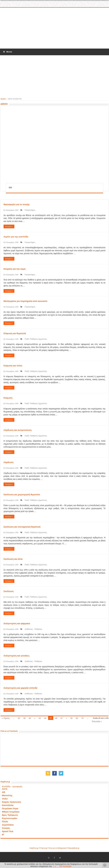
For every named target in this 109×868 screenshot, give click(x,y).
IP (3, 835)
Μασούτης (7, 795)
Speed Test (8, 831)
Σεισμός (6, 828)
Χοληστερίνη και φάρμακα (17, 623)
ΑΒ (4, 792)
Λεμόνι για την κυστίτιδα (16, 237)
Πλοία (5, 821)
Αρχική (3, 99)
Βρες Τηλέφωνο (10, 815)
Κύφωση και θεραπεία (15, 333)
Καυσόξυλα (8, 805)
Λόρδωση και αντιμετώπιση (18, 430)
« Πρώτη (6, 718)
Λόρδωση (9, 462)
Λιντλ (5, 789)
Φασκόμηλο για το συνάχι (17, 204)
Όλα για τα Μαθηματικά (58, 848)
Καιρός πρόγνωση (11, 802)
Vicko (5, 799)
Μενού (7, 52)
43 (40, 718)
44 (45, 718)
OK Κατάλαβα (65, 866)
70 (82, 718)
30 (24, 718)
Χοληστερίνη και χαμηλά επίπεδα (20, 688)
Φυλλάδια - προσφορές (12, 786)
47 (62, 718)
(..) (55, 866)
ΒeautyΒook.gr (74, 848)
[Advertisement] (54, 28)
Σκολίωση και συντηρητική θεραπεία (22, 527)
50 (72, 718)
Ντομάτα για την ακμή (15, 269)
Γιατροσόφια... (31, 210)
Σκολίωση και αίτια (13, 559)
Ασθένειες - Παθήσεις (33, 629)
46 (56, 718)
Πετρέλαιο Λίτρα (10, 808)
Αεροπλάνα (8, 825)
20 (19, 718)
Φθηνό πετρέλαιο (11, 812)
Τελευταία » (97, 721)
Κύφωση (8, 398)
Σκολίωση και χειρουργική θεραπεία (22, 494)
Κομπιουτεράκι (10, 818)
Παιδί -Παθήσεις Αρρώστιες (36, 339)
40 (30, 718)
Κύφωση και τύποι (13, 366)
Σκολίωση (9, 591)
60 (77, 718)
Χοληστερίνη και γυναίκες (17, 656)
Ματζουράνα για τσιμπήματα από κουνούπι (25, 301)
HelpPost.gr (34, 848)
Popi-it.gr (44, 848)
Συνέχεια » (9, 226)
